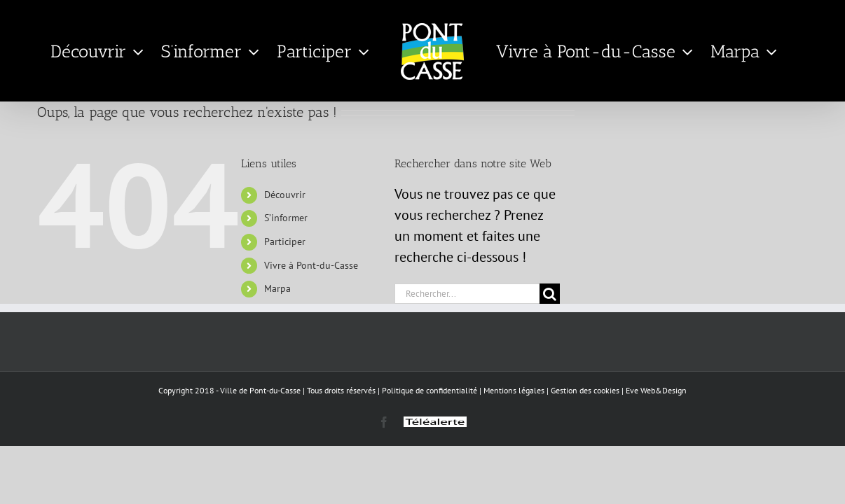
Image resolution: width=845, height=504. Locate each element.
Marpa (277, 288)
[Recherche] (550, 294)
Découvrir (285, 195)
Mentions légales (514, 390)
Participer (285, 241)
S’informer (286, 218)
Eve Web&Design (656, 390)
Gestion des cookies (585, 390)
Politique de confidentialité (430, 390)
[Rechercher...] (467, 294)
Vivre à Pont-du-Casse (311, 265)
